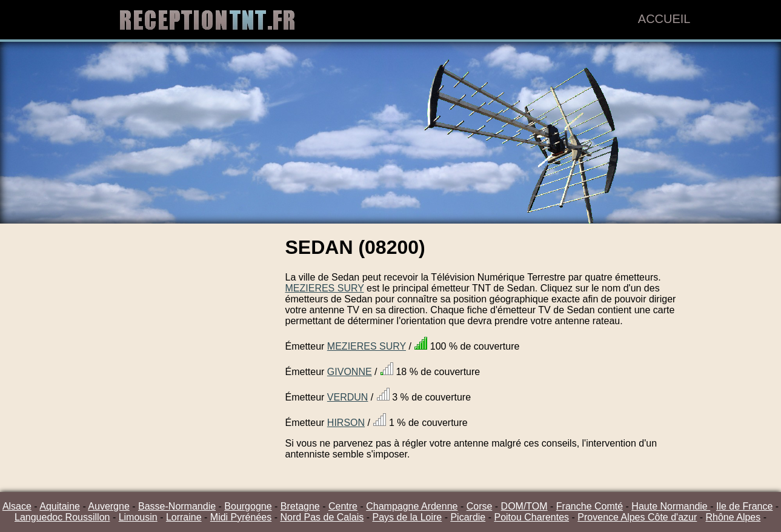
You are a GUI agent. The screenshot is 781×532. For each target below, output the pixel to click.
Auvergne (109, 506)
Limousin (138, 517)
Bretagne (300, 506)
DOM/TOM (524, 506)
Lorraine (184, 517)
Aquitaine (60, 506)
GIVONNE (350, 372)
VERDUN (348, 397)
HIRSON (346, 423)
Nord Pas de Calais (322, 517)
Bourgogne (248, 506)
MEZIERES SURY (325, 288)
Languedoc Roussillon (62, 517)
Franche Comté (590, 506)
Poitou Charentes (531, 517)
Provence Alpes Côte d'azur (637, 517)
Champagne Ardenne (412, 506)
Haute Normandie (671, 506)
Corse (480, 506)
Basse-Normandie (177, 506)
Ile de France (744, 506)
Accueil (664, 19)
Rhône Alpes (733, 517)
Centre (343, 506)
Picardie (468, 517)
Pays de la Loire (407, 517)
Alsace (17, 506)
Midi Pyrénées (241, 517)
